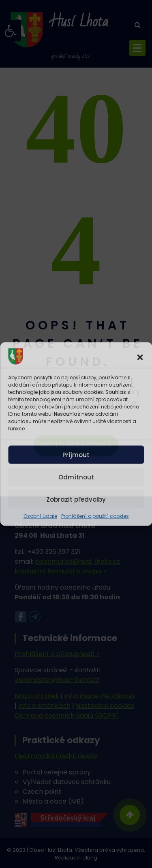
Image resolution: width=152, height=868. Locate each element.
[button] (140, 357)
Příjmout (76, 454)
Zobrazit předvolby (76, 499)
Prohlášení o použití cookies (95, 516)
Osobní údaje (40, 516)
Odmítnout (76, 477)
